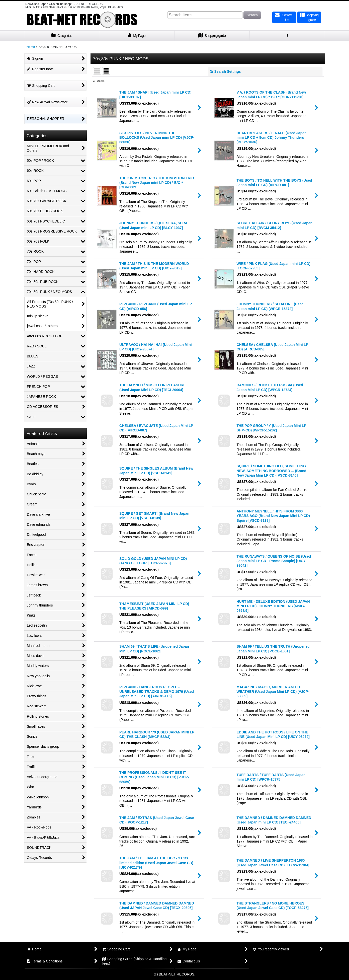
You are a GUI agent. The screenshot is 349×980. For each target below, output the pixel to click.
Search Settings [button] (225, 71)
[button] (287, 36)
